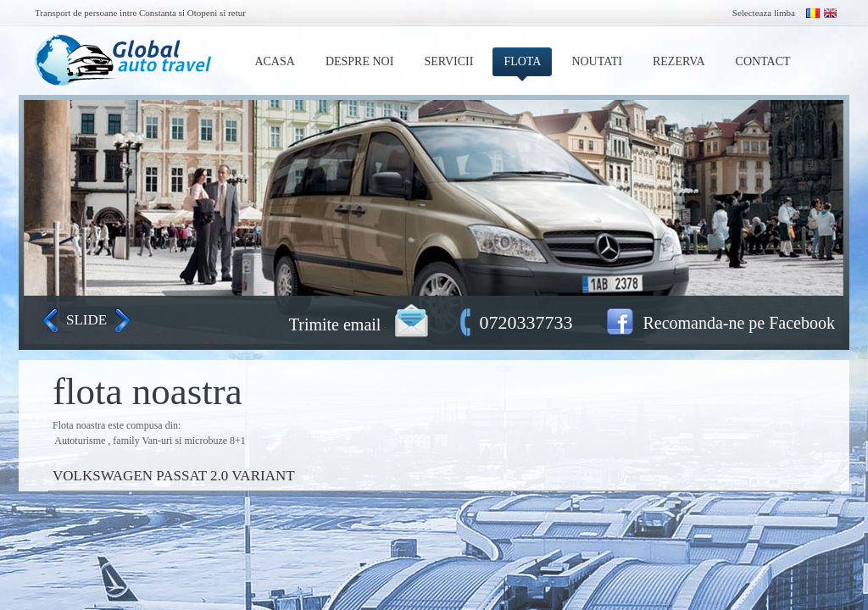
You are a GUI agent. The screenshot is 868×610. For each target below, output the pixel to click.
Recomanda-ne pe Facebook (739, 323)
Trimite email (335, 324)
